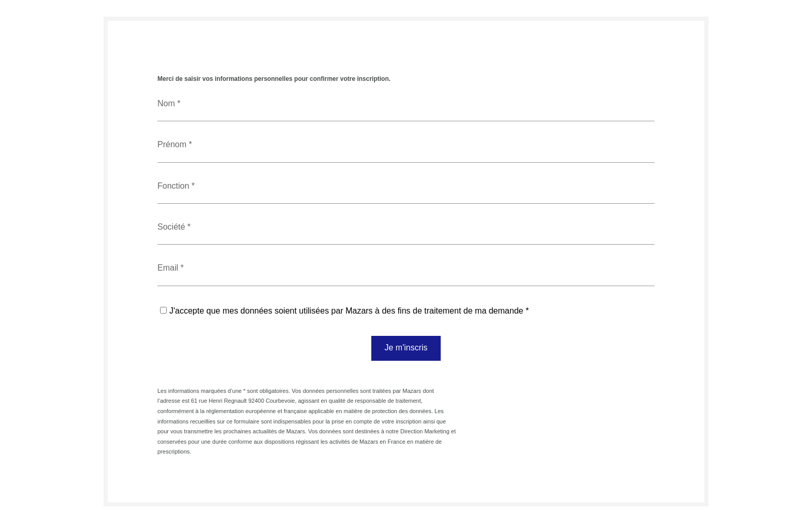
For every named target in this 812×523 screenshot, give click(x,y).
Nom (167, 103)
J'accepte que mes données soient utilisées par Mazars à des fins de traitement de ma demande (346, 311)
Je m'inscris (406, 348)
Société (172, 227)
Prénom (173, 144)
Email (169, 268)
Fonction (175, 186)
